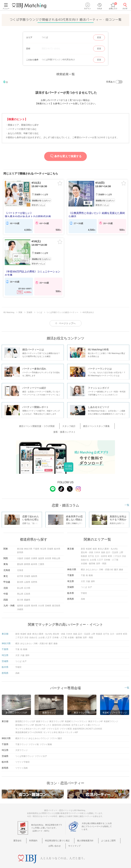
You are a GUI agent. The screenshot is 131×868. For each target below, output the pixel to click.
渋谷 (124, 547)
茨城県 (50, 540)
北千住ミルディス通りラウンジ (86, 716)
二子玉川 (117, 547)
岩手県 (20, 567)
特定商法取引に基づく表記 (49, 831)
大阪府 (20, 549)
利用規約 (28, 831)
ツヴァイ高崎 (21, 759)
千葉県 (36, 540)
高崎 (83, 590)
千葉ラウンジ (21, 735)
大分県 (41, 597)
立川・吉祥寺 (101, 547)
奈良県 (48, 549)
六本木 (97, 544)
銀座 (95, 540)
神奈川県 (28, 540)
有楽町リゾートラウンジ (76, 713)
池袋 (103, 544)
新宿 (83, 540)
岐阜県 (34, 555)
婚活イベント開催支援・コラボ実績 (29, 424)
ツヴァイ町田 (66, 720)
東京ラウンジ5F (57, 713)
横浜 (83, 561)
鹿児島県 (56, 597)
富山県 (20, 579)
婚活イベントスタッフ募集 (81, 424)
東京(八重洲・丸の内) (108, 540)
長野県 (34, 573)
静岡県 (27, 555)
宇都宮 (84, 584)
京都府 (27, 549)
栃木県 (57, 540)
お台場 (93, 551)
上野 (121, 544)
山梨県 (27, 573)
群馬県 (20, 544)
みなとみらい (92, 561)
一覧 (127, 496)
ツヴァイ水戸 (41, 747)
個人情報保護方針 (75, 831)
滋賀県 (41, 549)
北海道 (20, 561)
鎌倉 (121, 561)
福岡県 (20, 597)
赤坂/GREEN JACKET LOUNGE (87, 720)
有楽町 (89, 540)
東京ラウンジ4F (96, 713)
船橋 (91, 566)
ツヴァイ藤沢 (56, 729)
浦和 (93, 572)
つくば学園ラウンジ (25, 747)
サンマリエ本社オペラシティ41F (30, 720)
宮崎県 (48, 597)
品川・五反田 (112, 544)
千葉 (83, 566)
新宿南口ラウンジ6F (25, 716)
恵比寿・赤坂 (87, 544)
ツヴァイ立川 (53, 720)
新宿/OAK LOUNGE (61, 716)
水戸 (90, 578)
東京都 (20, 540)
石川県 (27, 579)
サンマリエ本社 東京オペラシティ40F (61, 724)
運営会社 (16, 831)
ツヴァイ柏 (34, 735)
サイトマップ (65, 836)
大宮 (83, 572)
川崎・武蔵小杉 (106, 561)
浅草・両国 (101, 555)
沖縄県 (20, 601)
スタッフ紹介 (57, 424)
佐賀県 (27, 597)
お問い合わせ (113, 831)
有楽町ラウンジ (111, 713)
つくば (84, 578)
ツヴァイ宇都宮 (23, 753)
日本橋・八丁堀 (111, 551)
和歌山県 (56, 549)
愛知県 (20, 555)
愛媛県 (27, 591)
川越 (88, 572)
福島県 (34, 567)
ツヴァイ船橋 (46, 735)
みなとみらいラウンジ (39, 729)
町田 (110, 547)
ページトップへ (67, 322)
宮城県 (27, 567)
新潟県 (20, 573)
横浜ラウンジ (21, 729)
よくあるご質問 (95, 831)
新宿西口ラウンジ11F (25, 713)
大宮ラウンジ (21, 741)
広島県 (27, 585)
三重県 (41, 555)
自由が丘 (85, 551)
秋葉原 (84, 547)
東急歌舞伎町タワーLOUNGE (29, 724)
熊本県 (34, 597)
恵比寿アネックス (43, 716)
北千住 (91, 547)
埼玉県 (43, 540)
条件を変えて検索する (65, 156)
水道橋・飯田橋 (88, 555)
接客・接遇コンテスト (109, 424)
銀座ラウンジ (42, 713)
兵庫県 (34, 549)
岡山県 (20, 585)
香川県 (20, 591)
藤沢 (116, 561)
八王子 (100, 551)
